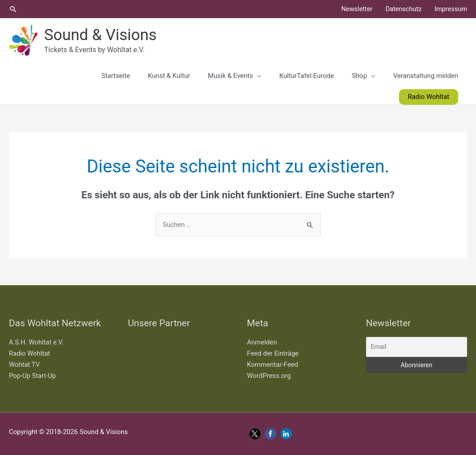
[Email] (417, 347)
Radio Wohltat (30, 353)
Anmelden (262, 342)
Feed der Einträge (273, 353)
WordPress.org (269, 376)
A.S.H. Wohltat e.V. (37, 342)
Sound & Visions (100, 35)
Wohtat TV (24, 365)
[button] (13, 9)
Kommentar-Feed (273, 365)
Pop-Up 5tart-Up (33, 376)
